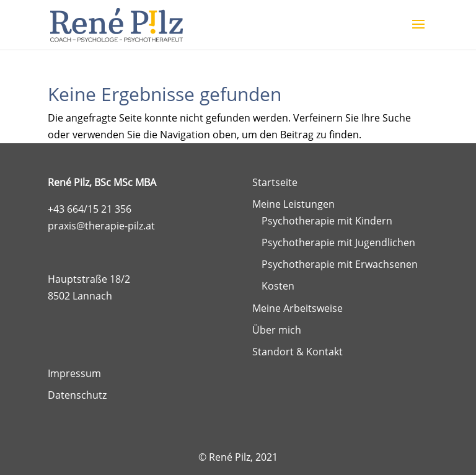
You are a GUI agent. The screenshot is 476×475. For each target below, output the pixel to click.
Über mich (277, 330)
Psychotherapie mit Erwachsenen (340, 264)
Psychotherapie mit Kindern (327, 221)
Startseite (275, 182)
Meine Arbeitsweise (297, 308)
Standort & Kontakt (297, 352)
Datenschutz (77, 395)
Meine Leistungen (293, 204)
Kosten (278, 286)
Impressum (74, 373)
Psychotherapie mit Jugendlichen (338, 242)
